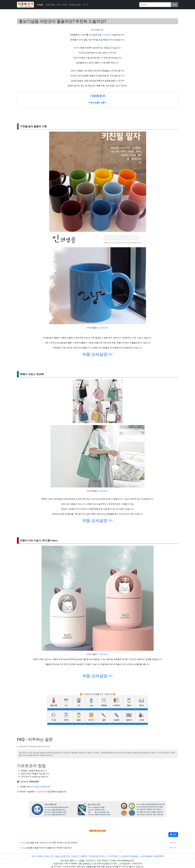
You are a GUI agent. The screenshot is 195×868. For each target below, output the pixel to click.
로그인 (86, 5)
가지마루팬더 (113, 856)
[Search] (155, 5)
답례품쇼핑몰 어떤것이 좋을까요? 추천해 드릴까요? (49, 848)
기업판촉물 (50, 5)
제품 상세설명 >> (97, 354)
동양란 (75, 856)
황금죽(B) (159, 856)
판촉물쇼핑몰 (75, 5)
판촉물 (40, 5)
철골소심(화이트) (63, 856)
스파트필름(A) (146, 856)
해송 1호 (49, 856)
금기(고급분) (37, 856)
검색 (174, 5)
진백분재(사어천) (97, 856)
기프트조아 (107, 35)
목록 (173, 835)
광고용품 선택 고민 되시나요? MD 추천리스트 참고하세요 (52, 843)
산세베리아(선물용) (129, 856)
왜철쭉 (84, 856)
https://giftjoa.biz (42, 787)
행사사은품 (62, 5)
